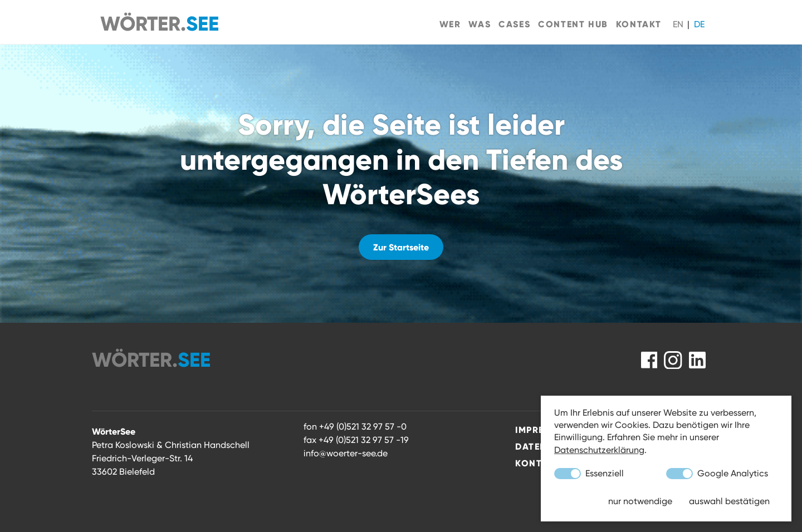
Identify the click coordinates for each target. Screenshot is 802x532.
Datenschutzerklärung (599, 450)
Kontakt (639, 24)
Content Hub (573, 24)
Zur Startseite (401, 247)
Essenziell (589, 474)
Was (480, 24)
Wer (450, 24)
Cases (514, 24)
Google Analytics (717, 474)
